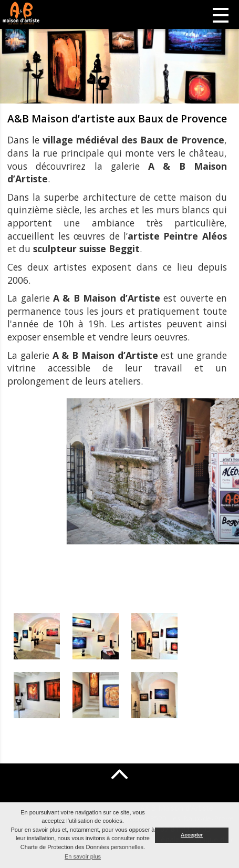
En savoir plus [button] (83, 856)
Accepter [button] (192, 835)
